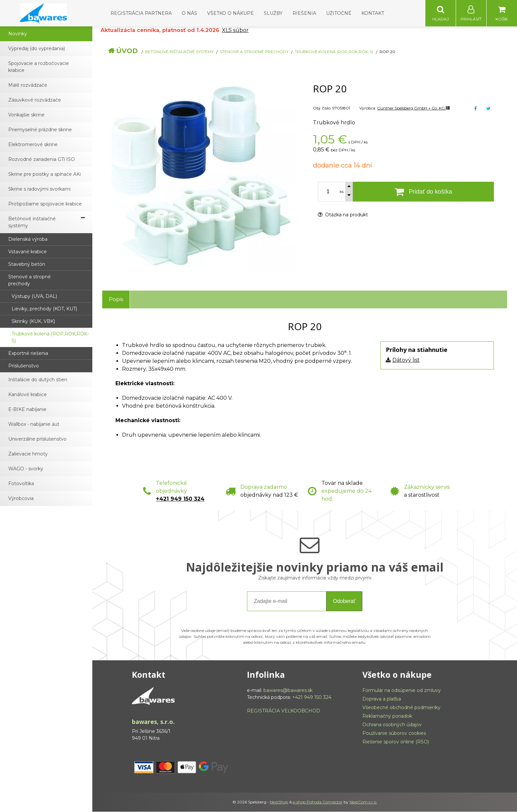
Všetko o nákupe (230, 13)
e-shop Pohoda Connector (318, 802)
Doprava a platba (382, 699)
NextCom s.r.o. (363, 802)
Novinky (18, 34)
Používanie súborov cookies (394, 734)
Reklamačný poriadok (387, 716)
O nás (189, 13)
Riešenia (304, 13)
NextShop (279, 802)
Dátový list (406, 360)
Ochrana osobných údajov (392, 725)
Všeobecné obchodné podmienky (401, 708)
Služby (273, 13)
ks (342, 192)
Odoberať (344, 601)
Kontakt (373, 13)
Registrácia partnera (141, 13)
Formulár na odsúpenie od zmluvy (402, 691)
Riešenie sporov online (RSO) (396, 742)
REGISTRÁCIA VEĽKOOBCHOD (284, 711)
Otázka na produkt (343, 215)
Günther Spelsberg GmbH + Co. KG (413, 108)
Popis (116, 300)
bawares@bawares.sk (288, 691)
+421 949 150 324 (180, 499)
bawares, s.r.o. (153, 722)
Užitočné (339, 13)
